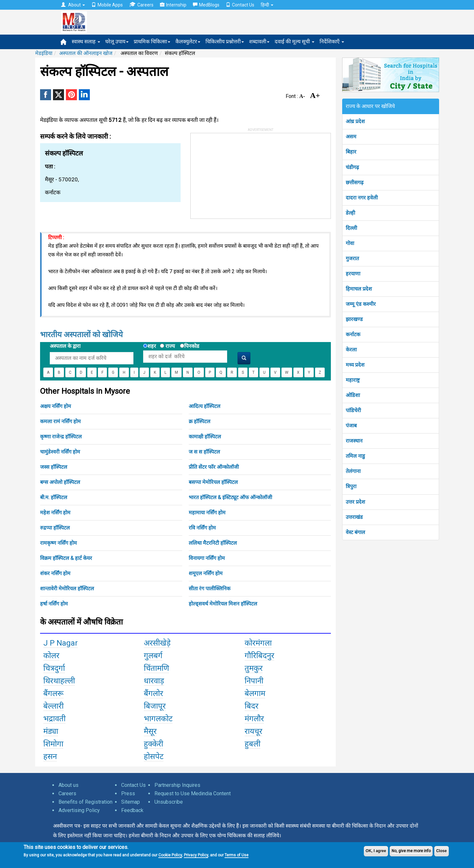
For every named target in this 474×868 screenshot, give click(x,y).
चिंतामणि (156, 668)
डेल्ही (350, 213)
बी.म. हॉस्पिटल (54, 497)
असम (351, 137)
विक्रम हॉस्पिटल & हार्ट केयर (66, 558)
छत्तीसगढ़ (355, 182)
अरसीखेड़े (157, 643)
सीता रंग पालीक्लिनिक (210, 589)
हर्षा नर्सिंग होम (54, 604)
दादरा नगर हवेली (362, 198)
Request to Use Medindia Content (193, 793)
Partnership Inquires (177, 785)
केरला (351, 350)
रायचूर (253, 731)
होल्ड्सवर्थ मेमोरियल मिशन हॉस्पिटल (223, 604)
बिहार (351, 152)
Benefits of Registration (85, 802)
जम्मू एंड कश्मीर (361, 304)
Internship (173, 5)
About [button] (73, 5)
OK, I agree (376, 851)
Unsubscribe (169, 802)
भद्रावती (54, 719)
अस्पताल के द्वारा (65, 346)
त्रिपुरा (351, 486)
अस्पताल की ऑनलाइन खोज (86, 53)
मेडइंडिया (44, 53)
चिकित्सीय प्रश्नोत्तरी (225, 42)
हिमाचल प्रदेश (359, 289)
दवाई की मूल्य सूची (295, 42)
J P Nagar (61, 643)
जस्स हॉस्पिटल (54, 467)
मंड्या (51, 731)
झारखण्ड (354, 319)
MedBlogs (206, 5)
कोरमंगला (258, 643)
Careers (141, 5)
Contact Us (240, 5)
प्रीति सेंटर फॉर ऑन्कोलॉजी (214, 467)
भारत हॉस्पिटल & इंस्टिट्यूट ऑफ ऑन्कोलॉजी (230, 497)
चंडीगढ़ (352, 167)
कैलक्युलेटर (188, 42)
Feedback (132, 810)
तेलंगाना (353, 471)
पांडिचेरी (353, 410)
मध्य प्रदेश (355, 365)
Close (442, 851)
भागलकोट (158, 719)
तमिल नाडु (355, 456)
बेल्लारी (53, 706)
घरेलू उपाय (117, 42)
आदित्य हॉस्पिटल (205, 406)
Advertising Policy (79, 810)
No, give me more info (411, 851)
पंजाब (351, 426)
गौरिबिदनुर (259, 656)
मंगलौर (254, 719)
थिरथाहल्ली (59, 681)
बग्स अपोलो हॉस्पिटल (60, 482)
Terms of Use (237, 855)
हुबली (253, 744)
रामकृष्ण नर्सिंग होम (58, 543)
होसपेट (154, 756)
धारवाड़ (154, 681)
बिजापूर (155, 706)
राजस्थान (354, 441)
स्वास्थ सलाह (86, 42)
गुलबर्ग (153, 656)
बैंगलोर (153, 693)
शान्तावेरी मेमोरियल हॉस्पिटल (67, 589)
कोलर (51, 656)
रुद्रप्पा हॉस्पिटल (55, 528)
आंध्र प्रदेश (355, 121)
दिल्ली (351, 228)
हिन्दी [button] (267, 5)
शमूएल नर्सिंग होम (206, 573)
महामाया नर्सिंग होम (207, 513)
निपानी (254, 681)
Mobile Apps (107, 5)
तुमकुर (254, 668)
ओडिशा (353, 395)
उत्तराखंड (354, 517)
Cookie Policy (170, 855)
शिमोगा (53, 744)
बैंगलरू (53, 693)
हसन (50, 756)
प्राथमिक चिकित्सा (152, 42)
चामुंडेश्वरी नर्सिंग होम (60, 452)
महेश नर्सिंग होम (55, 513)
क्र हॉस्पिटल (200, 421)
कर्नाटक (353, 334)
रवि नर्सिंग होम (202, 528)
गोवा (350, 243)
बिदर (252, 706)
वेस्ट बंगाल (355, 532)
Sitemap (131, 802)
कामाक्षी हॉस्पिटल (205, 437)
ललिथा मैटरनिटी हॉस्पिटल (213, 543)
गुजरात (352, 258)
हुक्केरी (153, 744)
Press (128, 793)
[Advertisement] (239, 174)
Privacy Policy (196, 855)
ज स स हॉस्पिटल (204, 452)
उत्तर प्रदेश (355, 502)
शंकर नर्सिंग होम (55, 573)
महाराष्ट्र (353, 380)
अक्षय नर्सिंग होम (56, 406)
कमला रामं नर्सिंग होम (60, 421)
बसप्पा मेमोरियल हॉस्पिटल (213, 482)
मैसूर (150, 731)
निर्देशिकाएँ (332, 42)
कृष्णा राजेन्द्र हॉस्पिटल (61, 437)
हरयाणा (353, 274)
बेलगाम (255, 693)
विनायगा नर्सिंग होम (207, 558)
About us (68, 785)
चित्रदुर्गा (54, 668)
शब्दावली (259, 42)
